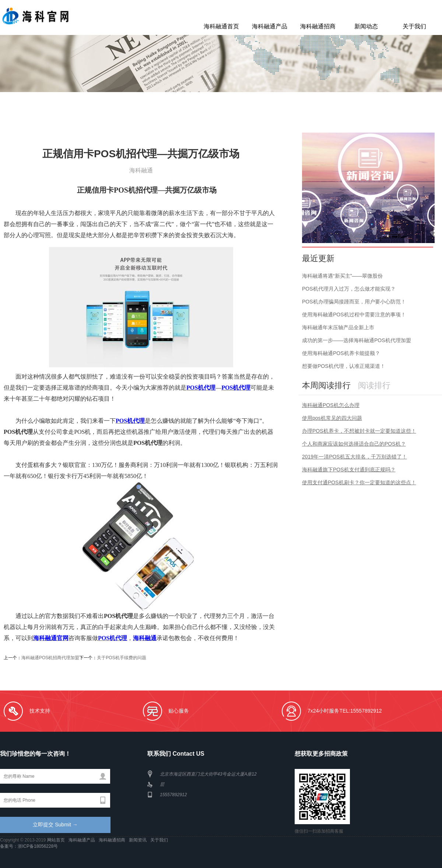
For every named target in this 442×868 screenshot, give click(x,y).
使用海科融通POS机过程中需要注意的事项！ (354, 314)
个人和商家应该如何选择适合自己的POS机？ (354, 444)
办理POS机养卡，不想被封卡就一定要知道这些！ (359, 431)
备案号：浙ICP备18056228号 (29, 846)
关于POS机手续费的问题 (121, 658)
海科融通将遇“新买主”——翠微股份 (342, 276)
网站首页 (57, 840)
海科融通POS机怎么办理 (331, 405)
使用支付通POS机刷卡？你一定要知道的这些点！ (359, 482)
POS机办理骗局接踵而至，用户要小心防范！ (354, 302)
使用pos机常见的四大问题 (332, 418)
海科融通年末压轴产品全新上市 (338, 327)
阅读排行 (374, 385)
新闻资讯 (138, 840)
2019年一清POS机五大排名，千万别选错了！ (355, 457)
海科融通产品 (270, 26)
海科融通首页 (221, 26)
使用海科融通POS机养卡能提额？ (341, 353)
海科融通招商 (318, 26)
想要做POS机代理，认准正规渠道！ (344, 366)
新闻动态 (366, 26)
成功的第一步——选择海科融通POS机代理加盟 (357, 340)
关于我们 (414, 26)
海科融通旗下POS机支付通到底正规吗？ (349, 470)
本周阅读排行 (326, 385)
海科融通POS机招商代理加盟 (50, 658)
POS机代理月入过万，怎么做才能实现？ (349, 289)
